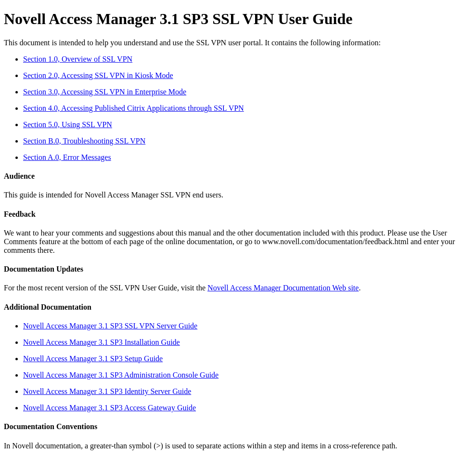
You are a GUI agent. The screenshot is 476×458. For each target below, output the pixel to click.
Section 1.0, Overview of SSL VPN (78, 59)
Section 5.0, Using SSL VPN (68, 124)
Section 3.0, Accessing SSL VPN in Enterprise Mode (105, 92)
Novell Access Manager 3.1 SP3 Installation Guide (102, 342)
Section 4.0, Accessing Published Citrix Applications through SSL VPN (134, 108)
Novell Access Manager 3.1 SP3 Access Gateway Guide (109, 408)
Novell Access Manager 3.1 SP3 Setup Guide (93, 359)
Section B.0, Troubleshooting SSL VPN (84, 141)
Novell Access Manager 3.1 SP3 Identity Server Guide (107, 391)
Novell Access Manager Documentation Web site (283, 288)
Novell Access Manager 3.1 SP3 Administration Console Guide (121, 375)
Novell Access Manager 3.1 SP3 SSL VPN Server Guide (110, 326)
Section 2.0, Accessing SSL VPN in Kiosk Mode (98, 75)
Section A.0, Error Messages (67, 157)
